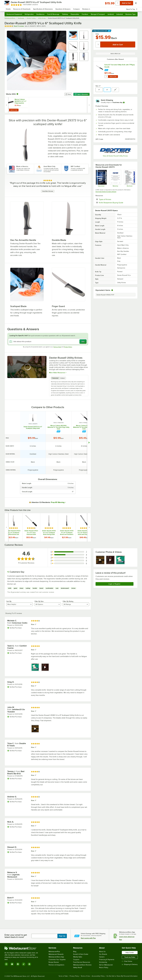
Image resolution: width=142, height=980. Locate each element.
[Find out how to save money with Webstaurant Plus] (106, 69)
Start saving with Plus (88, 938)
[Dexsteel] (130, 178)
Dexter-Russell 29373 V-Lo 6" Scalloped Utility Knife (33, 427)
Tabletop (65, 14)
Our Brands (103, 954)
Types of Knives (112, 199)
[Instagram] (6, 964)
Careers (102, 957)
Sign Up (62, 936)
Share (68, 94)
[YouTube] (12, 964)
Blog (75, 952)
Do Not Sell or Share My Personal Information (122, 976)
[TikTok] (24, 964)
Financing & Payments (107, 960)
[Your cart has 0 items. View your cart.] (134, 8)
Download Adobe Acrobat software (106, 192)
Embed (63, 378)
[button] (73, 35)
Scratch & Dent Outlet (81, 954)
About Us (102, 952)
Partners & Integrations (56, 965)
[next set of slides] (89, 527)
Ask (83, 342)
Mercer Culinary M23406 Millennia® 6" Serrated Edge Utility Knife (58, 427)
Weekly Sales (78, 957)
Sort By (9, 601)
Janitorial (111, 14)
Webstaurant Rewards (56, 954)
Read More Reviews (48, 191)
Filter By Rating (68, 601)
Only (97, 34)
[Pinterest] (29, 964)
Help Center (130, 952)
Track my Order (130, 957)
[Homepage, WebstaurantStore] (23, 8)
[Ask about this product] (48, 342)
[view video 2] (110, 560)
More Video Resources (57, 372)
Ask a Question (81, 94)
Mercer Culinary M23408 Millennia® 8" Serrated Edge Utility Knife (84, 427)
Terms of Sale (63, 976)
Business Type (131, 14)
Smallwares (40, 14)
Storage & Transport (98, 14)
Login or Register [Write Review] (114, 584)
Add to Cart (113, 77)
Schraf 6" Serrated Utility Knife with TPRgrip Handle (120, 66)
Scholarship (103, 962)
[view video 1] (100, 560)
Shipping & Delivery (130, 964)
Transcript (55, 378)
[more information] (124, 102)
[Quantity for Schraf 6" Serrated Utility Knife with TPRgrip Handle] (106, 77)
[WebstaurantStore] (23, 948)
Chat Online (127, 961)
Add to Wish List (115, 54)
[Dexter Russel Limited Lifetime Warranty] (115, 178)
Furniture (85, 14)
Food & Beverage (53, 14)
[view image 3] (120, 560)
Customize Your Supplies (57, 960)
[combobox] (68, 8)
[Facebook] (18, 964)
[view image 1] (35, 667)
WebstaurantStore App (56, 957)
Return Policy (104, 968)
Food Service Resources (82, 962)
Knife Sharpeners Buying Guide (117, 203)
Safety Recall (78, 968)
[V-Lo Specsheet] (101, 178)
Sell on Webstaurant (106, 965)
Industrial (120, 14)
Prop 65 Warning (58, 502)
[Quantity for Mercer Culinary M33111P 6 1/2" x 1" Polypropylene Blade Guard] (8, 110)
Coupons (76, 960)
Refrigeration (29, 14)
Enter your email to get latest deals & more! (16, 936)
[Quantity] (98, 44)
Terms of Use (57, 347)
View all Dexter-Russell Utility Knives (115, 156)
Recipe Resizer (54, 962)
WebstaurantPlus (54, 952)
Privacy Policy (68, 347)
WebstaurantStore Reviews (82, 965)
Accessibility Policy (98, 976)
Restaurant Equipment (14, 14)
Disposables (75, 14)
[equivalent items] (112, 290)
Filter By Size (39, 601)
